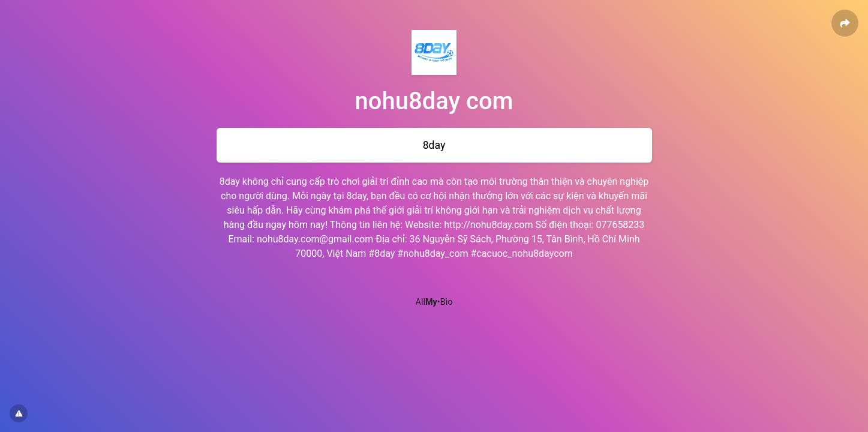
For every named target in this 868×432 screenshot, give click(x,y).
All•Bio (434, 302)
